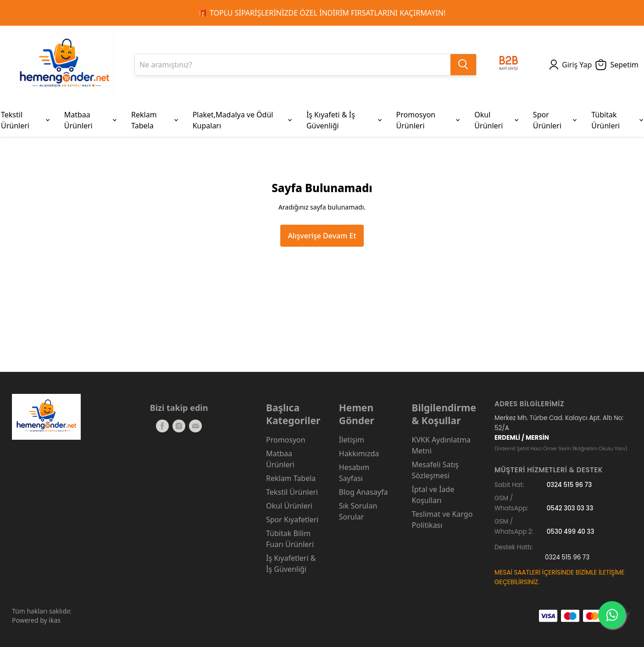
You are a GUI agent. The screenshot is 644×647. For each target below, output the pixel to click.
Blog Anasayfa (364, 492)
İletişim (352, 440)
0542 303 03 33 (570, 508)
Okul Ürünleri (289, 506)
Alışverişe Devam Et (322, 236)
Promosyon (286, 440)
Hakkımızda (359, 453)
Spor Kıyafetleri (292, 520)
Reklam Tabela (291, 478)
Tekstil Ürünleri (292, 492)
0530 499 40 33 (571, 532)
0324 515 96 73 (569, 485)
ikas (55, 620)
